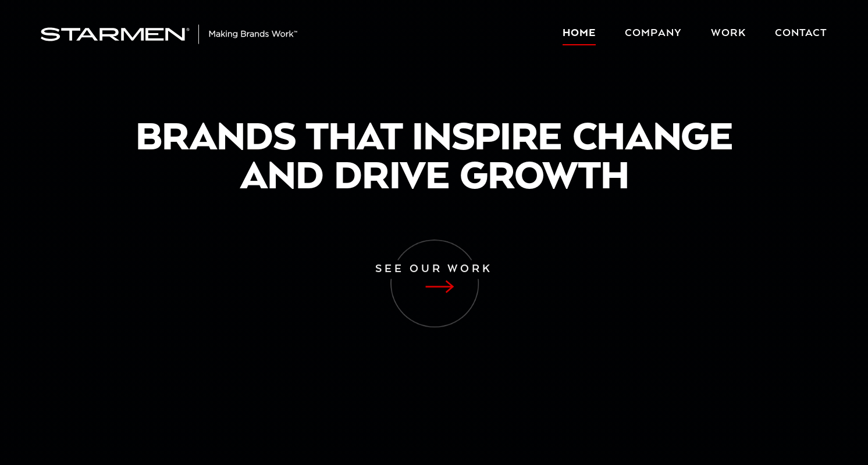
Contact (801, 33)
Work (728, 33)
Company (653, 33)
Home (579, 33)
